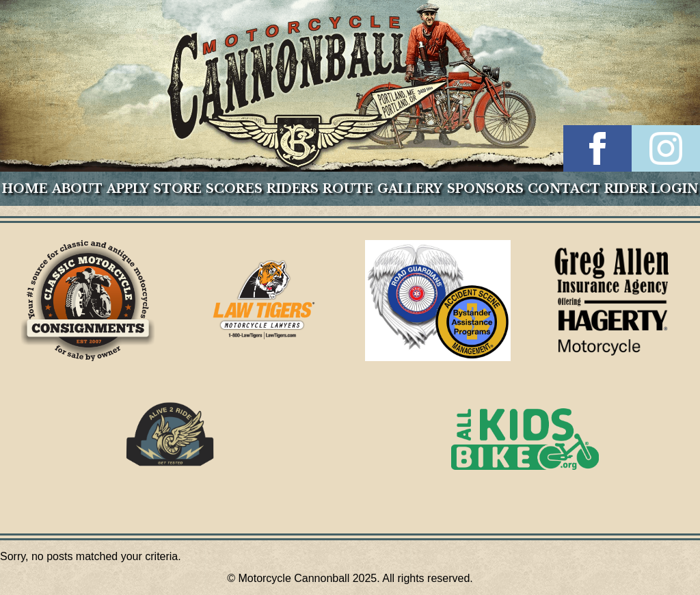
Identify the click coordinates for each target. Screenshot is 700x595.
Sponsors (485, 189)
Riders (293, 189)
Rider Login (651, 189)
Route (348, 189)
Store (177, 189)
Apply (128, 189)
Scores (234, 189)
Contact (564, 189)
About (77, 189)
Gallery (410, 189)
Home (25, 189)
